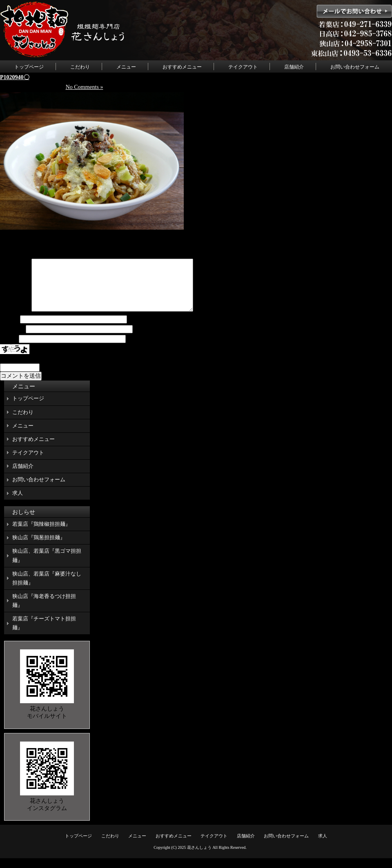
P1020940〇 (15, 77)
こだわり (80, 67)
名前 (9, 329)
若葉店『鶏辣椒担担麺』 (41, 534)
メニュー (126, 67)
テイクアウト (243, 67)
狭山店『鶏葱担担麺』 (39, 547)
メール (12, 339)
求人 (18, 503)
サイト (9, 349)
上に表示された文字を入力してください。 (54, 369)
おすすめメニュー (182, 67)
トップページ (29, 67)
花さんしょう (199, 857)
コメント (15, 320)
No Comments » (85, 87)
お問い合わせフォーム (355, 67)
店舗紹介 (294, 67)
